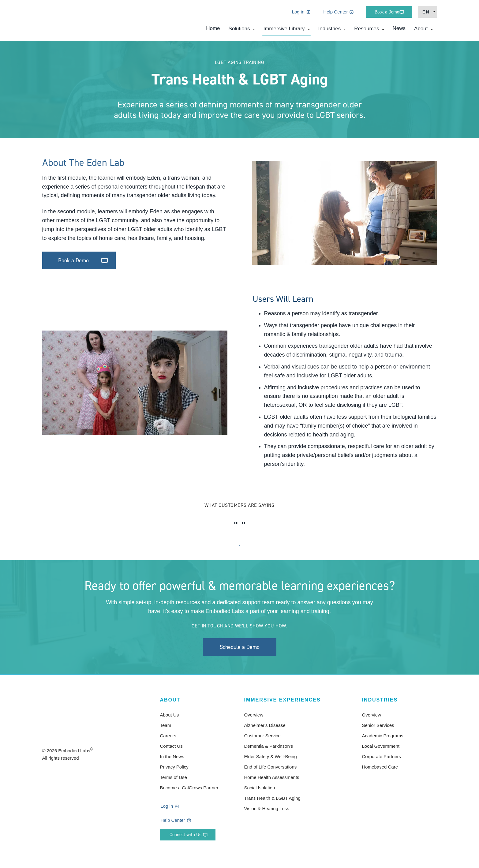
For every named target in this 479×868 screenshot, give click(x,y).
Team (166, 725)
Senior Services (378, 725)
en (426, 14)
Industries (330, 31)
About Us (170, 715)
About (421, 31)
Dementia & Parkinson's (269, 746)
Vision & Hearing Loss (267, 808)
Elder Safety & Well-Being (271, 756)
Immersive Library (284, 31)
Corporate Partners (382, 756)
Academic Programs (383, 736)
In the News (172, 756)
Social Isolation (260, 788)
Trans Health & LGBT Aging (272, 798)
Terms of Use (174, 777)
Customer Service (262, 736)
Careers (168, 736)
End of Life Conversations (271, 767)
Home (213, 31)
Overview (254, 715)
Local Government (381, 746)
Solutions (239, 31)
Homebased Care (380, 767)
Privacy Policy (174, 767)
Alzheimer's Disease (265, 725)
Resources (367, 31)
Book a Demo (73, 260)
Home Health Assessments (272, 777)
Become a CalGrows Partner (189, 788)
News (399, 31)
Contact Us (171, 746)
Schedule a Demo (240, 647)
